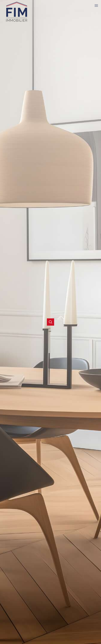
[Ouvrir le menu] (97, 6)
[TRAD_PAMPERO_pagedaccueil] (17, 22)
